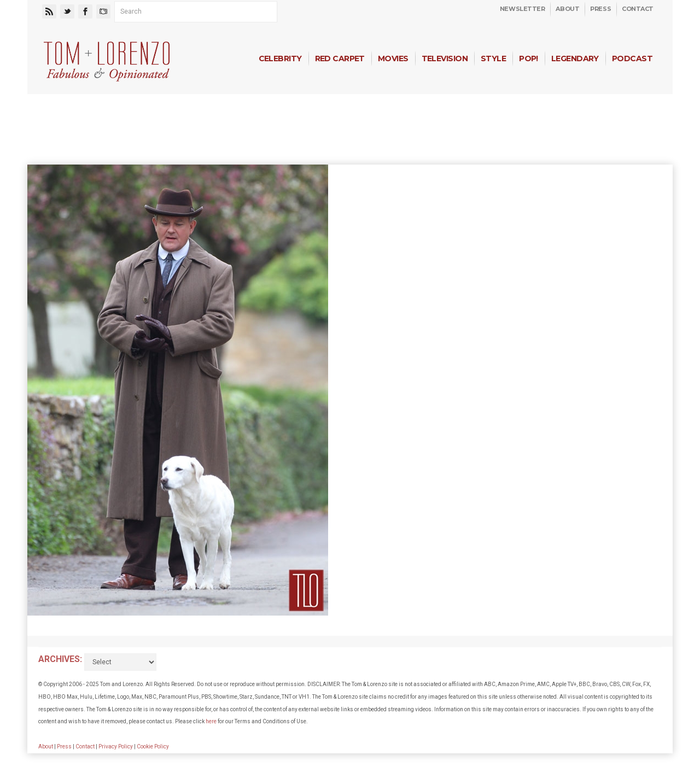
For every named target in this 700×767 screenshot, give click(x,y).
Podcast (632, 58)
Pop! (529, 58)
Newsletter (523, 9)
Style (493, 58)
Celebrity (280, 58)
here (211, 721)
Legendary (575, 58)
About (567, 9)
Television (445, 58)
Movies (393, 58)
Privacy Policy (116, 746)
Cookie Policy (153, 746)
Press (600, 9)
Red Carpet (340, 58)
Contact (638, 9)
